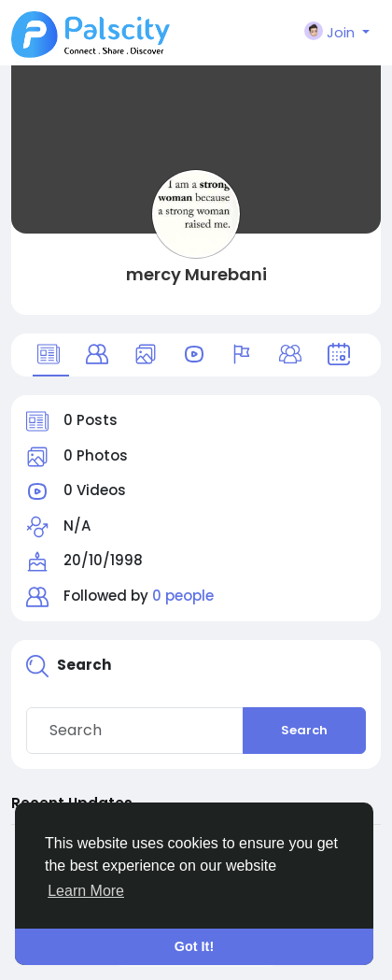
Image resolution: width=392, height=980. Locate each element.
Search (304, 730)
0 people (183, 596)
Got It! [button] (194, 946)
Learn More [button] (86, 891)
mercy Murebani (196, 274)
